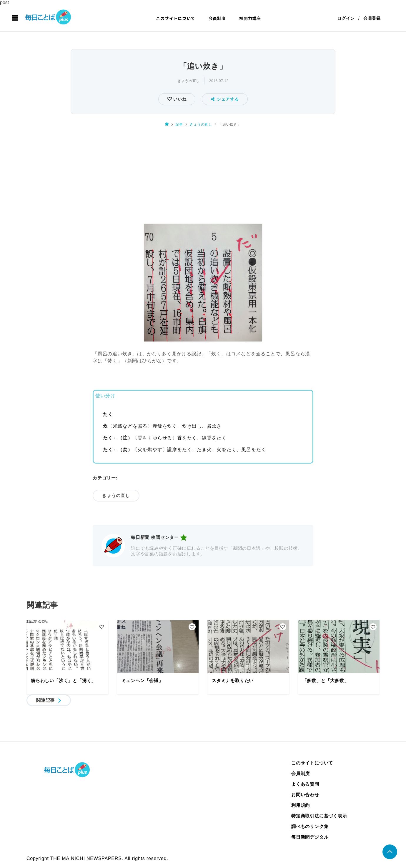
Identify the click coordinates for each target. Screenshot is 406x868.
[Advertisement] (203, 176)
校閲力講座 (250, 18)
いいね (179, 99)
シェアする (225, 99)
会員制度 (217, 18)
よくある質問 (305, 784)
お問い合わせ (305, 795)
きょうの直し (189, 81)
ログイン (346, 18)
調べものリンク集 (310, 826)
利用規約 (301, 805)
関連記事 (45, 700)
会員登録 (372, 18)
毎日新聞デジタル (310, 837)
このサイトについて (175, 18)
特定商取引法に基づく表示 (319, 816)
